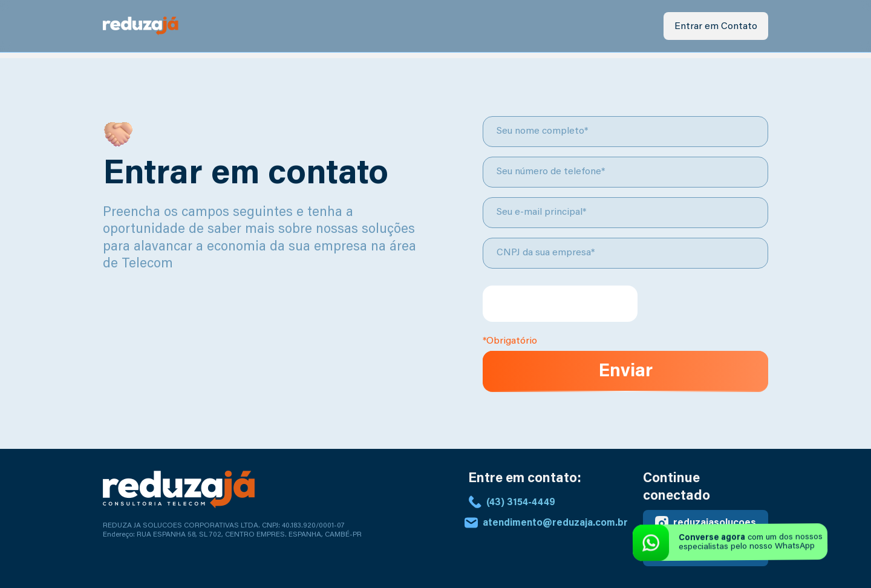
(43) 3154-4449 (521, 503)
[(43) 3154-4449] (475, 502)
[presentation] (560, 304)
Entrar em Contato (716, 27)
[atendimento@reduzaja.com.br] (471, 523)
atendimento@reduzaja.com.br (555, 523)
